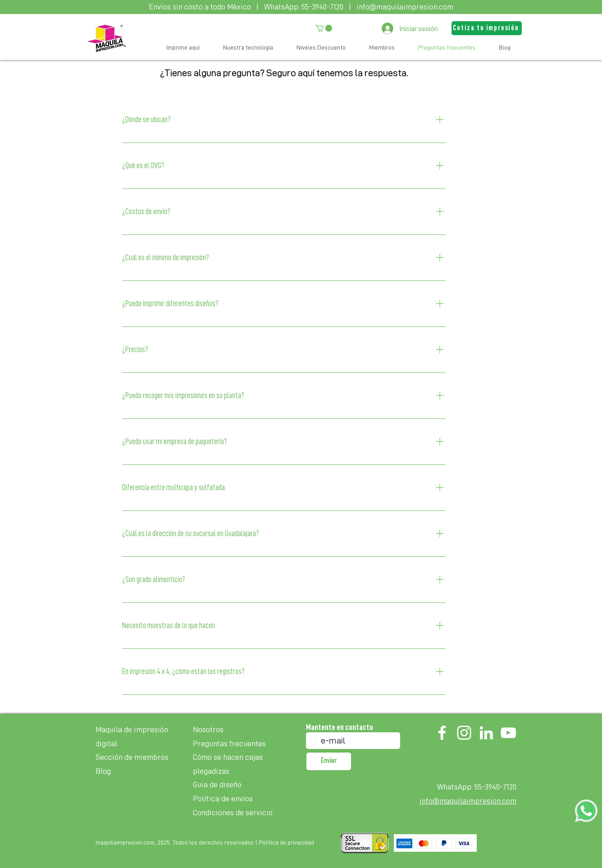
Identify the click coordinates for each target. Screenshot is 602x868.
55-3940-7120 (322, 7)
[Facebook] (442, 733)
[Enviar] (329, 761)
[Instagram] (464, 733)
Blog (103, 771)
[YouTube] (508, 733)
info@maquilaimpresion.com (405, 7)
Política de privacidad (286, 842)
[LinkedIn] (486, 733)
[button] (324, 28)
